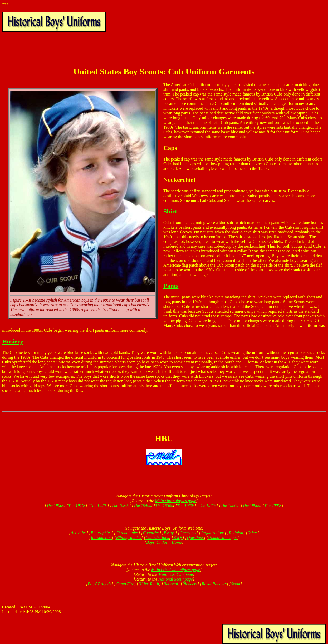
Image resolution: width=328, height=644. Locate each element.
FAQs (178, 538)
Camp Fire (125, 584)
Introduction (101, 538)
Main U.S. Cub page (176, 574)
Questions (195, 538)
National (171, 584)
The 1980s (229, 505)
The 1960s (186, 505)
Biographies (101, 533)
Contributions (157, 538)
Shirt (170, 211)
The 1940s (142, 505)
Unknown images (223, 538)
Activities (79, 533)
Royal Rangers (214, 584)
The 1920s (99, 505)
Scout (236, 584)
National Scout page (176, 579)
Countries (151, 533)
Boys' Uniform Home (164, 542)
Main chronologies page (175, 501)
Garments (188, 533)
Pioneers (190, 584)
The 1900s (55, 505)
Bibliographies (129, 538)
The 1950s (164, 505)
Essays (170, 533)
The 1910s (77, 505)
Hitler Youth (149, 584)
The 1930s (120, 505)
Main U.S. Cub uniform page (175, 570)
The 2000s (273, 505)
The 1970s (208, 505)
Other (252, 533)
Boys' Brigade (100, 584)
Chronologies (127, 533)
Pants (171, 286)
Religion (236, 533)
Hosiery (13, 341)
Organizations (212, 533)
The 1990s (251, 505)
